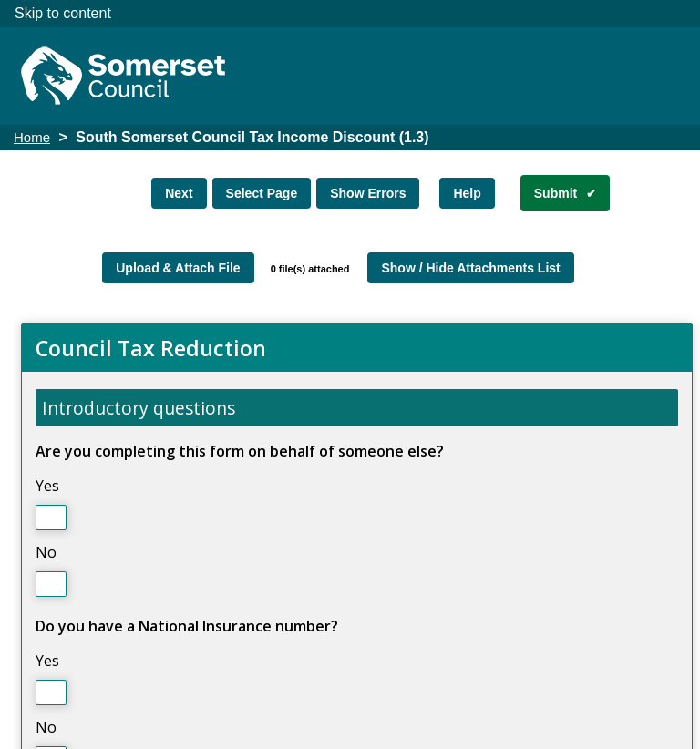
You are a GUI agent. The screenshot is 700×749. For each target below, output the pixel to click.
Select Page (262, 193)
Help (467, 193)
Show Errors (368, 193)
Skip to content (63, 13)
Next (179, 193)
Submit (556, 193)
